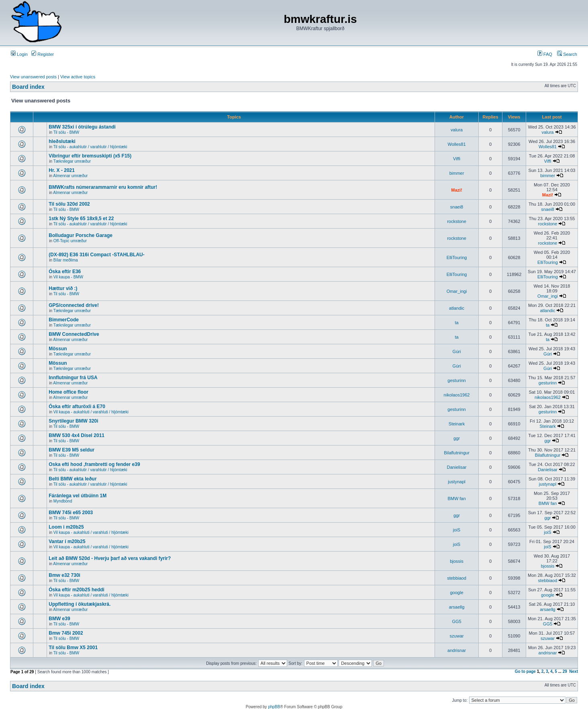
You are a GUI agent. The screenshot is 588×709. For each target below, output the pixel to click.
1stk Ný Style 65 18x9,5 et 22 (81, 219)
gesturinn (456, 380)
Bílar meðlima (66, 260)
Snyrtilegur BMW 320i (73, 421)
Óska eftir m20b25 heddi (77, 590)
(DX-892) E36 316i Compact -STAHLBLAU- (97, 255)
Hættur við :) (63, 288)
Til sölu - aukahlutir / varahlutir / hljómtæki (90, 147)
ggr (457, 438)
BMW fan (456, 499)
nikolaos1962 (457, 395)
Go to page (525, 671)
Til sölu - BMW (66, 132)
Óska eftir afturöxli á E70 (77, 407)
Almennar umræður (70, 176)
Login (19, 54)
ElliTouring (457, 257)
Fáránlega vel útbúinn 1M (78, 496)
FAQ (545, 54)
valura (457, 130)
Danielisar (457, 467)
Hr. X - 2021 (62, 170)
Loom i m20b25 (66, 527)
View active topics (78, 77)
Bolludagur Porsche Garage (81, 235)
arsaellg (457, 607)
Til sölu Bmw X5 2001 (73, 648)
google (456, 593)
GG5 (456, 621)
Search (567, 54)
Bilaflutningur (457, 453)
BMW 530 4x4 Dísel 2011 (77, 435)
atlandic (457, 308)
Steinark (457, 424)
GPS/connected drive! (74, 305)
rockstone (457, 221)
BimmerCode (64, 320)
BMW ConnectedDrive (74, 334)
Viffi (457, 159)
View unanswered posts (33, 77)
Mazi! (457, 190)
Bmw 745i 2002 (66, 633)
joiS (457, 530)
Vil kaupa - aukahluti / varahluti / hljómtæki (91, 412)
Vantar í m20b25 (67, 541)
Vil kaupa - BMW (68, 277)
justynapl (456, 482)
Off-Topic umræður (70, 241)
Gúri (457, 351)
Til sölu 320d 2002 (69, 204)
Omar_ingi (457, 291)
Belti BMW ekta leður (72, 479)
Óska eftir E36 (65, 272)
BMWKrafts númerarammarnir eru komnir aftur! (103, 187)
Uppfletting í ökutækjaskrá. (80, 604)
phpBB (274, 707)
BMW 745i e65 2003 (71, 513)
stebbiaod (457, 578)
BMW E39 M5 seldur (71, 450)
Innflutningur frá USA (73, 378)
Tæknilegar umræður (72, 161)
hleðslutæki (62, 141)
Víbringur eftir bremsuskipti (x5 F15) (90, 156)
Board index (28, 87)
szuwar (457, 636)
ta (456, 323)
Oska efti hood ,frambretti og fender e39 (94, 464)
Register (43, 54)
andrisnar (457, 650)
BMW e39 (59, 619)
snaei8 (457, 207)
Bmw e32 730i (64, 575)
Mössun (58, 349)
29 (565, 671)
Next (574, 671)
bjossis (457, 561)
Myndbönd (63, 501)
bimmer (457, 173)
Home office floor (68, 392)
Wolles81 (456, 144)
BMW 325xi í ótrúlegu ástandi (82, 127)
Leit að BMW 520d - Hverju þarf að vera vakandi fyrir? (110, 558)
